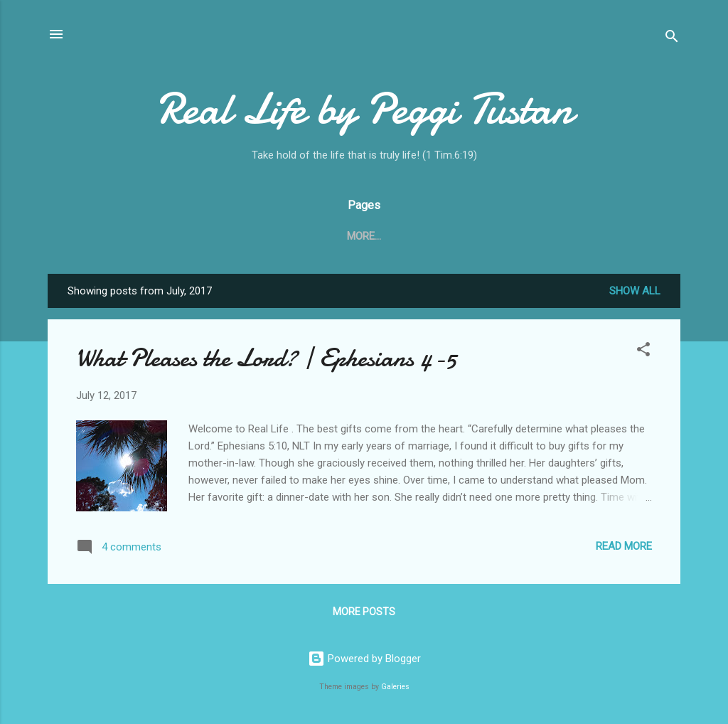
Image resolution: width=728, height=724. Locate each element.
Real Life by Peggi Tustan (364, 109)
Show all (635, 291)
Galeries (395, 687)
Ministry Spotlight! (528, 236)
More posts (364, 612)
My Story (423, 236)
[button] (643, 352)
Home (161, 236)
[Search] (672, 39)
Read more (624, 546)
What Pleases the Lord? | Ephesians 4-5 (266, 358)
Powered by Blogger (364, 659)
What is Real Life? (250, 236)
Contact (348, 236)
